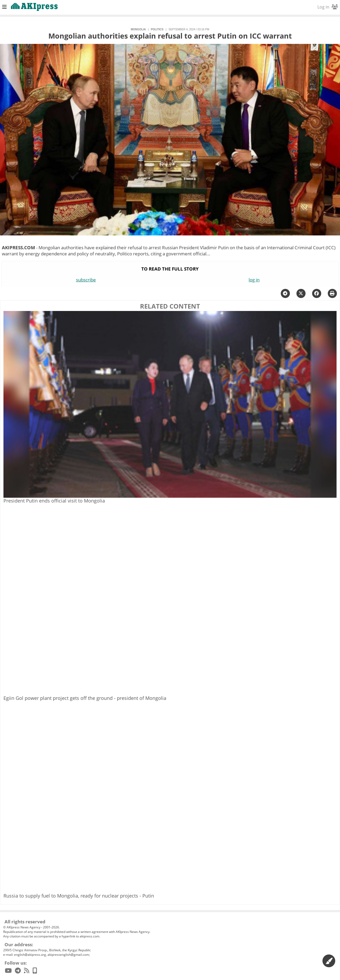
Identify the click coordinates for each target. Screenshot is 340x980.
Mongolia (138, 29)
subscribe (86, 280)
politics (157, 29)
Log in (328, 7)
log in (254, 280)
